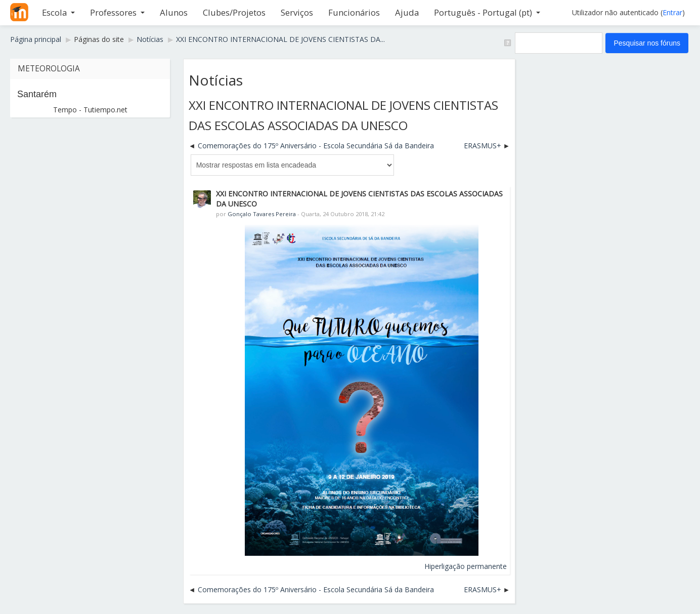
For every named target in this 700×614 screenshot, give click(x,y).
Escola (58, 12)
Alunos (174, 12)
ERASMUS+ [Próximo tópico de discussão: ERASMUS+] (483, 146)
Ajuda (407, 12)
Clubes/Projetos (234, 12)
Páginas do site (99, 39)
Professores (117, 12)
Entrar (672, 12)
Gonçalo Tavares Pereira (262, 214)
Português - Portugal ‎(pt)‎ (487, 12)
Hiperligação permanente (466, 566)
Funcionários (354, 12)
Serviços (297, 12)
